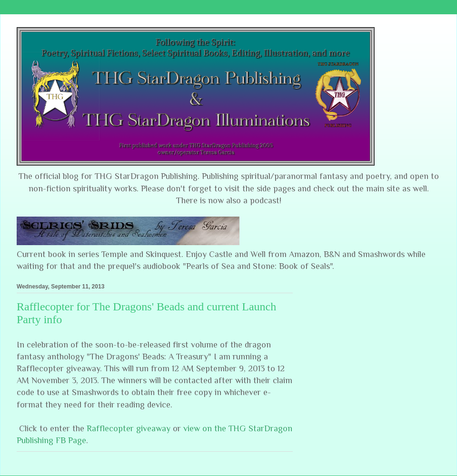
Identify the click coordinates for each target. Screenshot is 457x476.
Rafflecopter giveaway (129, 428)
